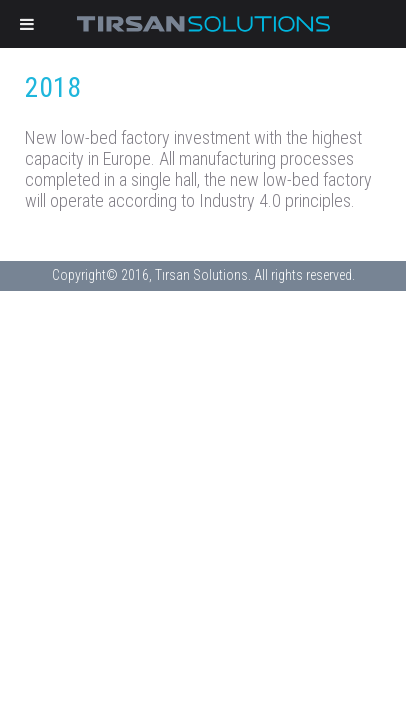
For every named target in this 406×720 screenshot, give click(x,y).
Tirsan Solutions (203, 24)
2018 (53, 87)
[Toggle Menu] (27, 24)
